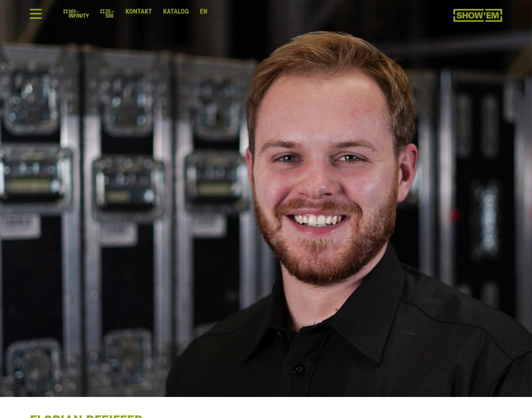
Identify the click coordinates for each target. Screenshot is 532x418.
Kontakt (139, 11)
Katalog (176, 11)
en (204, 11)
